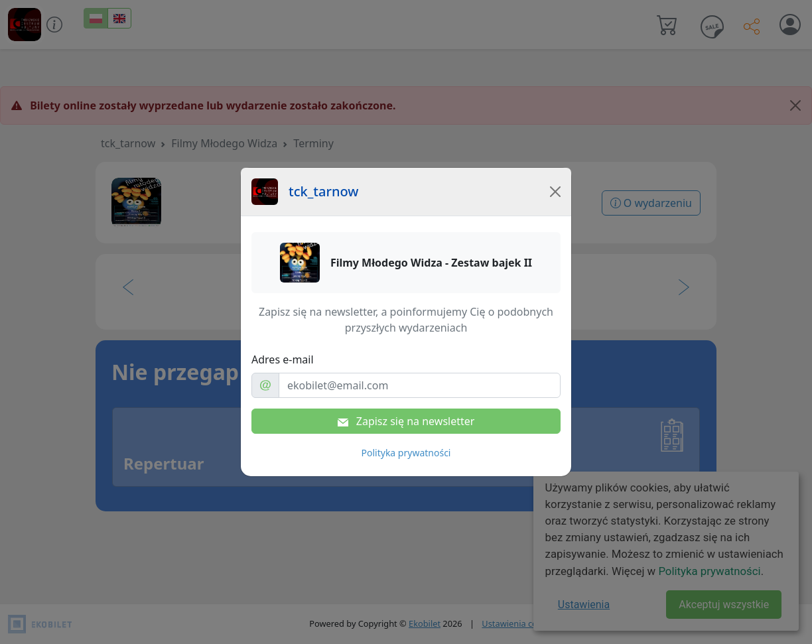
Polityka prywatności (406, 453)
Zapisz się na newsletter (406, 421)
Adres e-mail (283, 359)
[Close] (555, 192)
